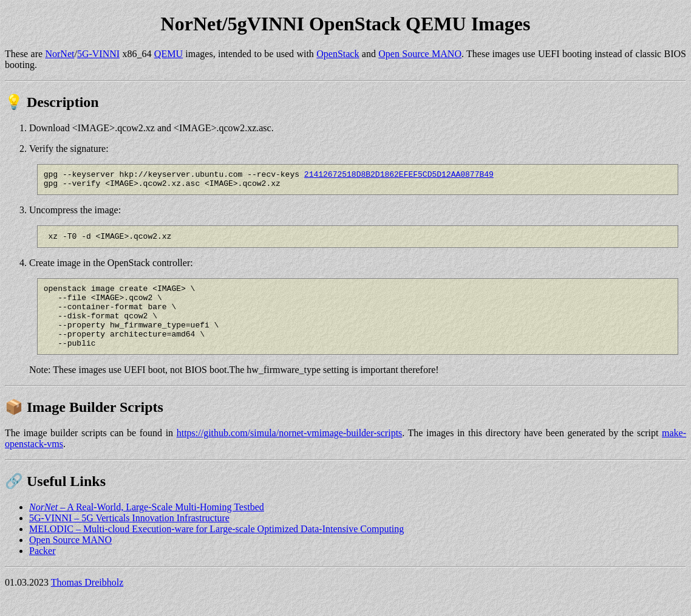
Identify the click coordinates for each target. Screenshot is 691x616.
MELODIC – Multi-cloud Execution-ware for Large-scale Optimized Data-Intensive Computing (216, 547)
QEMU (168, 54)
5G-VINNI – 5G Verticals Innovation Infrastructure (129, 536)
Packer (43, 569)
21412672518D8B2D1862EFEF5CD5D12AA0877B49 (399, 176)
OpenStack (338, 54)
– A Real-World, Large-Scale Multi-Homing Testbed (147, 525)
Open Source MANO (420, 54)
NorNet (60, 54)
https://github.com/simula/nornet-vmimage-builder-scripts (290, 451)
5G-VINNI (98, 54)
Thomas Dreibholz (87, 601)
